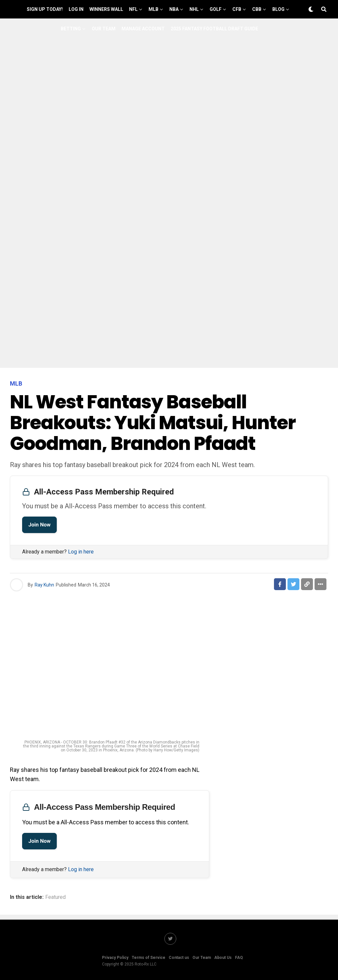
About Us (223, 958)
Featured (55, 897)
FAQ (239, 958)
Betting (71, 29)
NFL (133, 9)
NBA (174, 9)
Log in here (81, 552)
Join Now (39, 525)
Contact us (179, 958)
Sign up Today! (45, 9)
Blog (278, 9)
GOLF (216, 9)
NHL (194, 9)
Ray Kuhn (44, 585)
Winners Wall (106, 9)
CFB (237, 9)
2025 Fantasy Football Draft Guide (214, 29)
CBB (257, 9)
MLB (153, 9)
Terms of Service (149, 958)
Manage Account (143, 29)
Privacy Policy (115, 958)
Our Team (104, 29)
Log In (76, 9)
